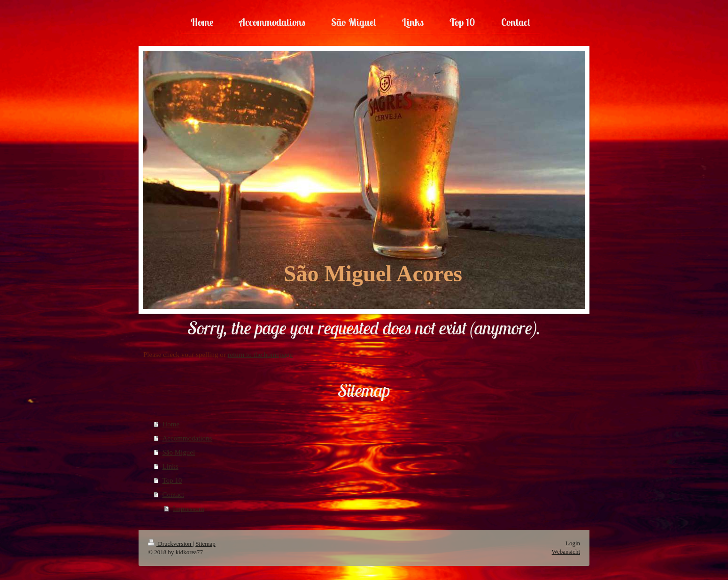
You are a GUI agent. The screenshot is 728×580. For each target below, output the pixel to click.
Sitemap (205, 544)
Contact (174, 495)
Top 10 (172, 480)
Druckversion (170, 544)
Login (573, 543)
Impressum (189, 509)
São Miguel (179, 452)
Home (171, 424)
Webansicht (566, 552)
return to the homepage (260, 355)
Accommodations (187, 438)
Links (170, 466)
